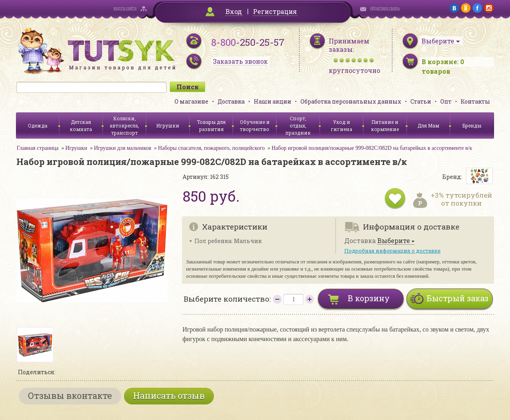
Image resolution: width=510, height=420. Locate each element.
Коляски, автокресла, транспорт (124, 126)
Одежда (38, 126)
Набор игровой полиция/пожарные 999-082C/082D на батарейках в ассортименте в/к (372, 148)
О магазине (191, 101)
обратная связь (385, 8)
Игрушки (168, 126)
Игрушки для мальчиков (123, 148)
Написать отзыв (169, 395)
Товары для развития (211, 126)
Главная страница (38, 148)
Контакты (475, 101)
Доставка (231, 101)
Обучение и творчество (255, 126)
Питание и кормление (385, 126)
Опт (446, 101)
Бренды (472, 126)
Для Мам (428, 126)
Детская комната (81, 126)
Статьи (421, 101)
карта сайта (125, 8)
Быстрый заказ (458, 298)
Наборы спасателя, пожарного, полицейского (212, 148)
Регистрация (275, 11)
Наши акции (273, 101)
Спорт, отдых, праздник (298, 126)
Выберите (394, 241)
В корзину (369, 298)
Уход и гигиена (341, 126)
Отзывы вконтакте (70, 395)
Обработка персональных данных (351, 101)
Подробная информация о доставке (392, 251)
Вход (234, 11)
